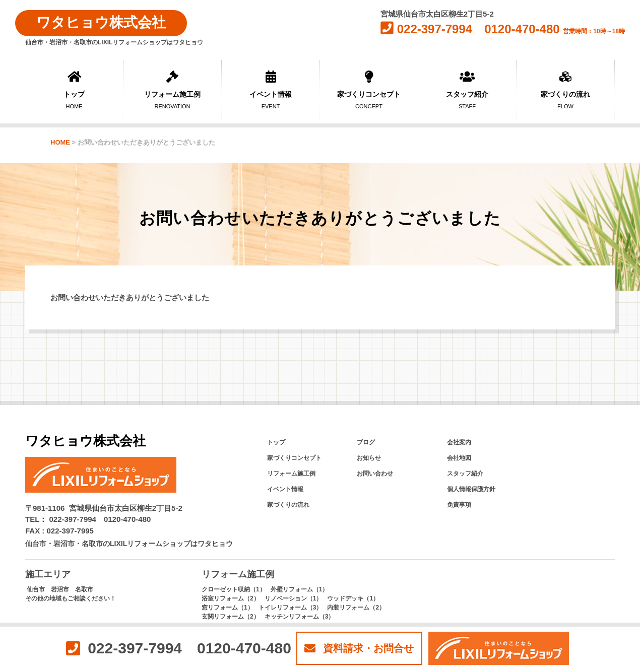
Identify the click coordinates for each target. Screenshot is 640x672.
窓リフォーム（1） (228, 608)
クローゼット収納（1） (234, 589)
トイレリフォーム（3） (291, 608)
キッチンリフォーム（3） (300, 617)
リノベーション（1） (294, 598)
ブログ (366, 442)
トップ (74, 90)
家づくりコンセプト (369, 90)
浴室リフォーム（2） (231, 598)
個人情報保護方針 (471, 489)
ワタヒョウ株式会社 (101, 22)
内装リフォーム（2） (356, 608)
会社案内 (459, 442)
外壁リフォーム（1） (300, 589)
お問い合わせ (375, 474)
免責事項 (459, 505)
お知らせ (369, 458)
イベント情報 (271, 90)
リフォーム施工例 (172, 90)
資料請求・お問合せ (359, 648)
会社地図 (459, 458)
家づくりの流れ (565, 90)
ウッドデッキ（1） (353, 598)
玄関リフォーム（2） (231, 617)
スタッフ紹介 (467, 90)
